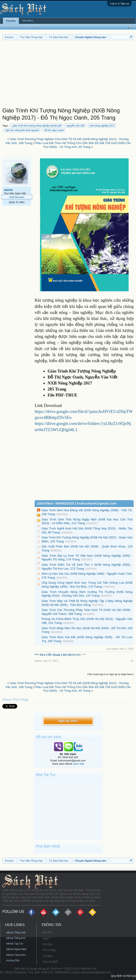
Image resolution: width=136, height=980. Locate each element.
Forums (11, 21)
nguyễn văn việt (75, 126)
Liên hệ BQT (50, 962)
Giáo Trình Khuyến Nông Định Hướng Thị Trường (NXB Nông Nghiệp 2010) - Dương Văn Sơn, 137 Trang (87, 594)
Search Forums (13, 27)
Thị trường (49, 950)
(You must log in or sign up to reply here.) (110, 674)
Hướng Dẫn (13, 960)
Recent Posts (34, 27)
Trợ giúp (48, 956)
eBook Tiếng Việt (16, 932)
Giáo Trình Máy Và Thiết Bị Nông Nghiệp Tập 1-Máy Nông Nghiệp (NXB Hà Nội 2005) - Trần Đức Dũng (87, 603)
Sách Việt (78, 764)
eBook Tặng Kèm (16, 955)
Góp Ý (46, 938)
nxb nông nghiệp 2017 (101, 126)
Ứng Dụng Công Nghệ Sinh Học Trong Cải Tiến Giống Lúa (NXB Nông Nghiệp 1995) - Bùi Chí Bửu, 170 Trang (87, 585)
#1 (132, 661)
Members (28, 21)
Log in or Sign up (119, 3)
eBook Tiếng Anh (16, 938)
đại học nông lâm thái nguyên (22, 130)
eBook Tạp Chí (15, 944)
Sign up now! (68, 721)
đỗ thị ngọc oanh (54, 130)
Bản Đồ (47, 932)
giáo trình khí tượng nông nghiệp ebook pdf (36, 126)
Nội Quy (48, 944)
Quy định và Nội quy (123, 976)
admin (8, 190)
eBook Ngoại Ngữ (16, 949)
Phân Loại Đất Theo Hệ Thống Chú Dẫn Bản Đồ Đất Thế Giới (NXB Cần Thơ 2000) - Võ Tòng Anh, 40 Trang (83, 145)
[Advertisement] (68, 75)
